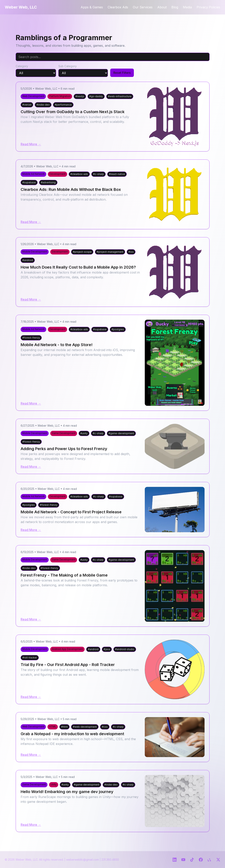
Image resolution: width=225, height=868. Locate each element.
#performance (63, 105)
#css (105, 727)
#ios (131, 252)
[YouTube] (183, 860)
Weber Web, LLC (21, 7)
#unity (84, 433)
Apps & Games (92, 7)
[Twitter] (218, 860)
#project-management (110, 252)
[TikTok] (192, 860)
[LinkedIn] (175, 860)
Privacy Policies (208, 7)
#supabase (29, 182)
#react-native (117, 174)
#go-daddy (96, 96)
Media (187, 7)
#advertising (48, 182)
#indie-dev (43, 105)
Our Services (143, 7)
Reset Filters (122, 73)
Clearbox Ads (118, 7)
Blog (175, 7)
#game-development (121, 433)
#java (107, 649)
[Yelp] (210, 860)
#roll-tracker (30, 658)
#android (28, 260)
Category (22, 66)
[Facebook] (201, 860)
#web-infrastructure (120, 96)
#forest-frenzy (31, 338)
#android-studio (125, 649)
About (162, 7)
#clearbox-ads (79, 174)
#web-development (85, 727)
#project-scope (82, 252)
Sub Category (68, 66)
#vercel (27, 105)
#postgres (118, 329)
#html (64, 727)
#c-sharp (98, 174)
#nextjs (80, 96)
